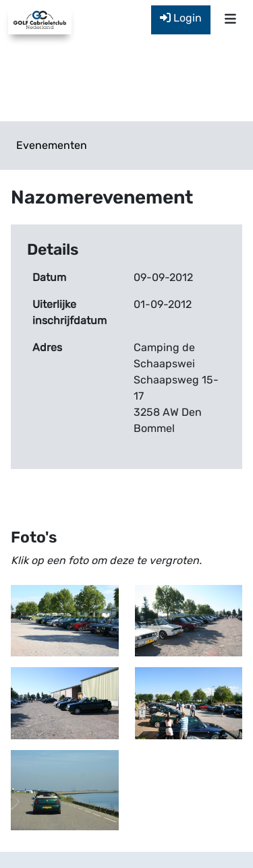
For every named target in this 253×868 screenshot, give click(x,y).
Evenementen (52, 145)
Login (181, 18)
